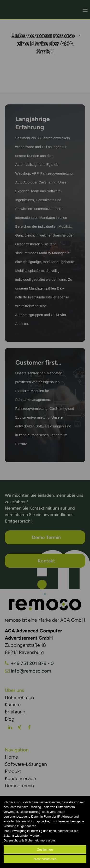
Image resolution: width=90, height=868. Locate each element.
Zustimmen (45, 849)
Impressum (47, 840)
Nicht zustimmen (45, 859)
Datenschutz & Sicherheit (21, 840)
